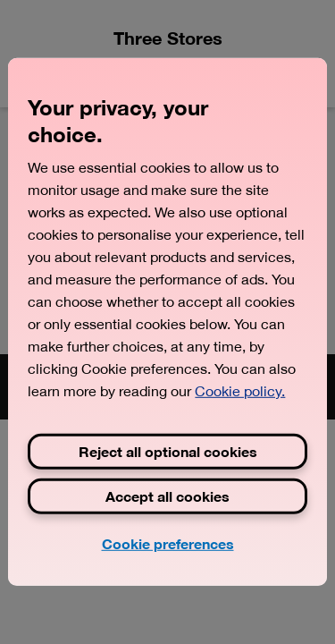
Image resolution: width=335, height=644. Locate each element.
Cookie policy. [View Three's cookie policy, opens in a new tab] (240, 391)
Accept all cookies (167, 496)
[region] (167, 322)
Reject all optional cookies (168, 451)
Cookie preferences (168, 543)
